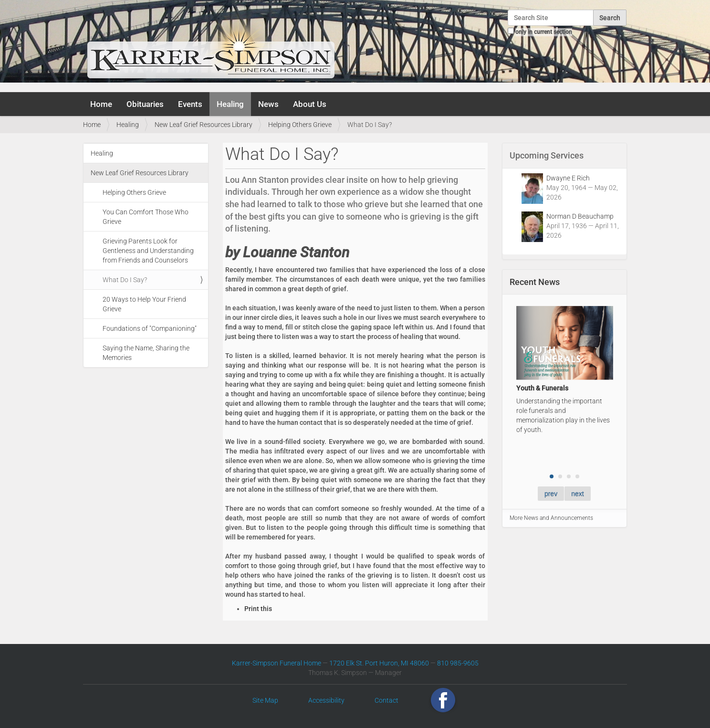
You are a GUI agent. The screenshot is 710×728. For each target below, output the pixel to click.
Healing (230, 104)
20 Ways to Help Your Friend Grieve (144, 304)
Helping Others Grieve (300, 125)
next (577, 494)
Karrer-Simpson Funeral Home (277, 663)
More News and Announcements (551, 518)
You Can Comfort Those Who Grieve (146, 217)
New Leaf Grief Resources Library (204, 125)
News (268, 104)
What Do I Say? (125, 280)
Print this (258, 609)
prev (551, 494)
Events (190, 104)
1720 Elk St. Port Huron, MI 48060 (379, 663)
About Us (310, 104)
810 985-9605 (458, 663)
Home (101, 104)
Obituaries (145, 104)
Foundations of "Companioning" (150, 328)
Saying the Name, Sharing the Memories (146, 353)
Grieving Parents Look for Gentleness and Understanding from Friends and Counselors (148, 251)
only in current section (544, 32)
